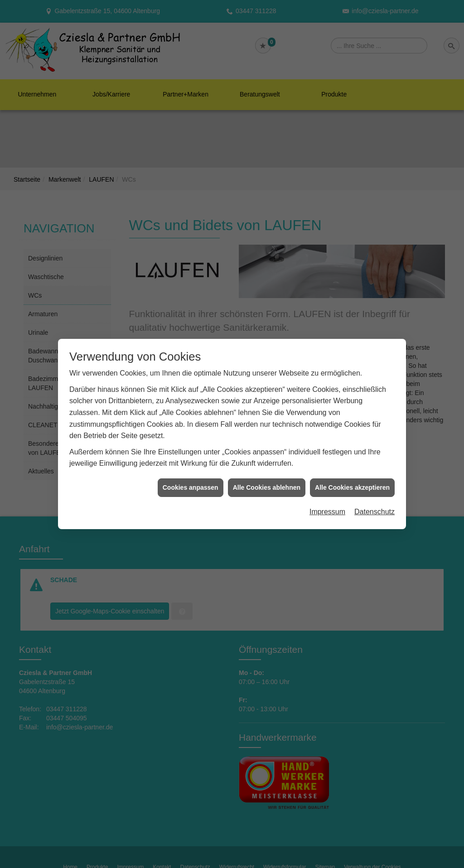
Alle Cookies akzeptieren (352, 477)
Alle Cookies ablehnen (267, 477)
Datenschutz (375, 501)
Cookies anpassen (191, 477)
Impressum (327, 501)
